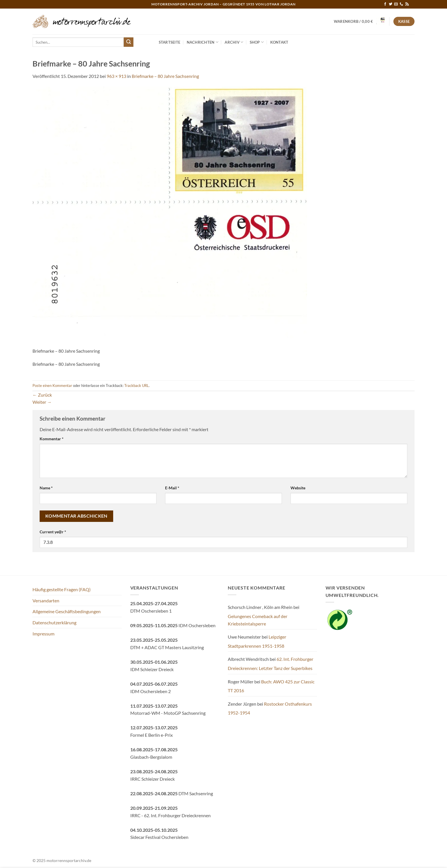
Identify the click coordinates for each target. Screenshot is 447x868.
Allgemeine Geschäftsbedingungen (67, 611)
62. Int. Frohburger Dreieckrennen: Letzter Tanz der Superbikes (271, 664)
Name (46, 488)
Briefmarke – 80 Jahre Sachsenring (165, 76)
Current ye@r (53, 532)
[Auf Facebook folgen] (385, 4)
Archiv (234, 42)
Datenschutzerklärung (54, 622)
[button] (359, 21)
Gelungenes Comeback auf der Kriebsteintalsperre (258, 620)
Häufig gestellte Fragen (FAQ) (62, 589)
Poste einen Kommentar (52, 385)
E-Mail (172, 488)
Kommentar (52, 439)
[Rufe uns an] (401, 4)
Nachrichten (203, 42)
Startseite (170, 42)
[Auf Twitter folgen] (391, 4)
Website (298, 488)
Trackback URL (137, 385)
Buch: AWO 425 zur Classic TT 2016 (271, 686)
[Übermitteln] (129, 42)
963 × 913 (116, 76)
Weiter (42, 402)
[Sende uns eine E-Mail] (396, 4)
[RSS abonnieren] (407, 4)
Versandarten (46, 600)
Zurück (42, 395)
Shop (257, 42)
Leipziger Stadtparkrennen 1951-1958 (257, 641)
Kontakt (279, 42)
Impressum (43, 634)
